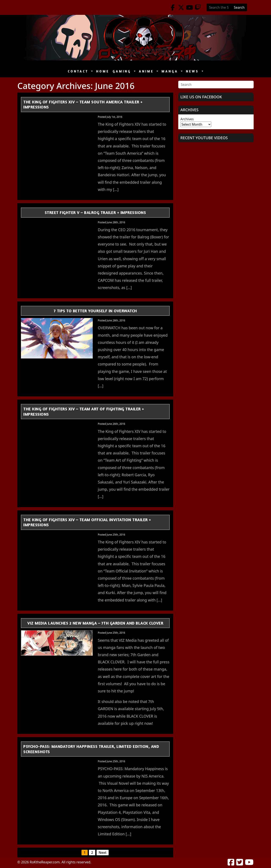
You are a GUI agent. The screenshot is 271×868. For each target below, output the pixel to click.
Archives (187, 119)
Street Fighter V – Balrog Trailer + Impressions (95, 212)
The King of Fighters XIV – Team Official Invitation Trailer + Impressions (87, 522)
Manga (171, 71)
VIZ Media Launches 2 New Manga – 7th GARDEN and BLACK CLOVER (95, 623)
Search (239, 7)
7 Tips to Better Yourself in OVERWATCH (95, 311)
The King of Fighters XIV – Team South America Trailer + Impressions (83, 104)
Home (103, 71)
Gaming (123, 71)
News (193, 71)
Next (103, 853)
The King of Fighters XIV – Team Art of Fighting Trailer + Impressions (84, 411)
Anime (147, 71)
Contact (79, 71)
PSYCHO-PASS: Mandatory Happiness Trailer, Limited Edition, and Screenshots (91, 749)
